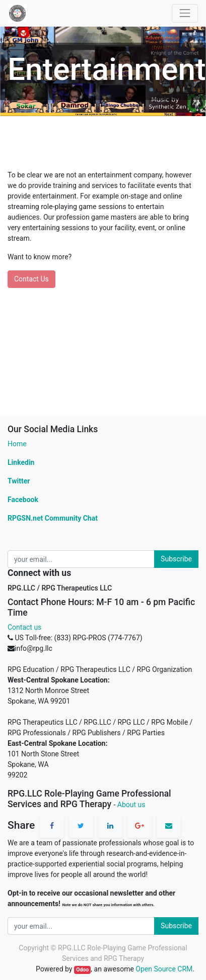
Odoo (82, 970)
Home (17, 444)
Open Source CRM (164, 969)
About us (131, 805)
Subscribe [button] (176, 559)
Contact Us (31, 279)
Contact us (24, 627)
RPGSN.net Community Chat (53, 518)
